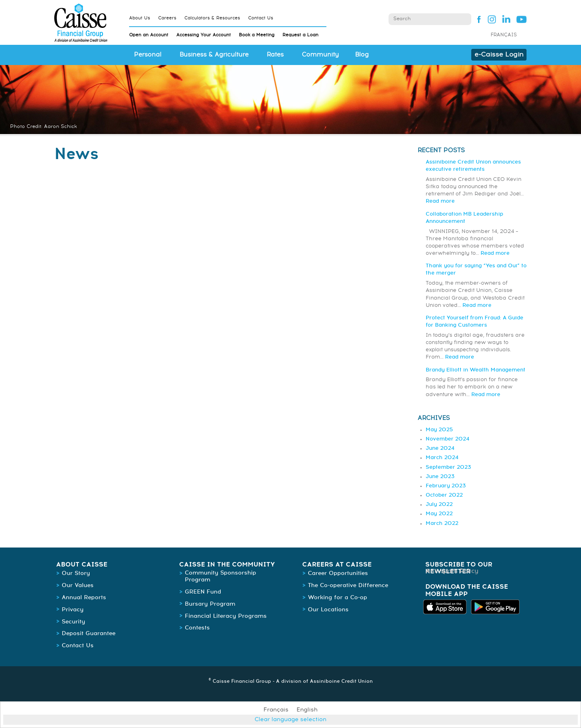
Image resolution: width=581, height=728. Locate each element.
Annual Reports (84, 598)
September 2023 (448, 467)
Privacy (73, 610)
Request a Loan (300, 35)
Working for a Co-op (338, 598)
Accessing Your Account (204, 35)
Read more (440, 201)
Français (504, 35)
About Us (140, 18)
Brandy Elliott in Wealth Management (475, 370)
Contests (197, 628)
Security (73, 622)
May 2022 (439, 514)
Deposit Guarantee (89, 634)
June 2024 (440, 448)
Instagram (492, 19)
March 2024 (442, 458)
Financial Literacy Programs (226, 616)
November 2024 (447, 439)
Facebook (477, 19)
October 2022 (444, 495)
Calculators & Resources (212, 18)
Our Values (78, 585)
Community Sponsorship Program (220, 576)
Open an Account (149, 35)
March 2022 (442, 523)
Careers (167, 18)
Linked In (507, 19)
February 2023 (446, 486)
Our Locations (328, 610)
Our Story (76, 573)
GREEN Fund (203, 592)
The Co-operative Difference (348, 585)
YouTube (521, 19)
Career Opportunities (338, 573)
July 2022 (439, 505)
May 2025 (439, 430)
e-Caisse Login (499, 55)
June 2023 (440, 477)
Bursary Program (210, 604)
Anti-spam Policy (452, 571)
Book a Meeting (257, 35)
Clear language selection (290, 720)
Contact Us (261, 18)
